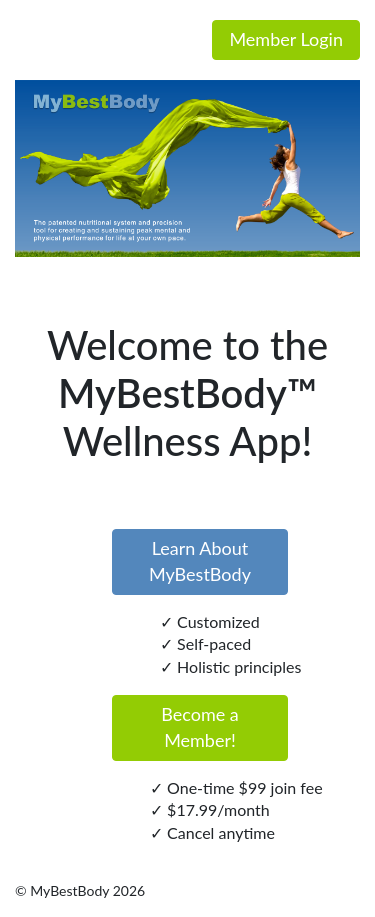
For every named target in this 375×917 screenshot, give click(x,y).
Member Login (286, 39)
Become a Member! (200, 727)
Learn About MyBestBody (200, 561)
